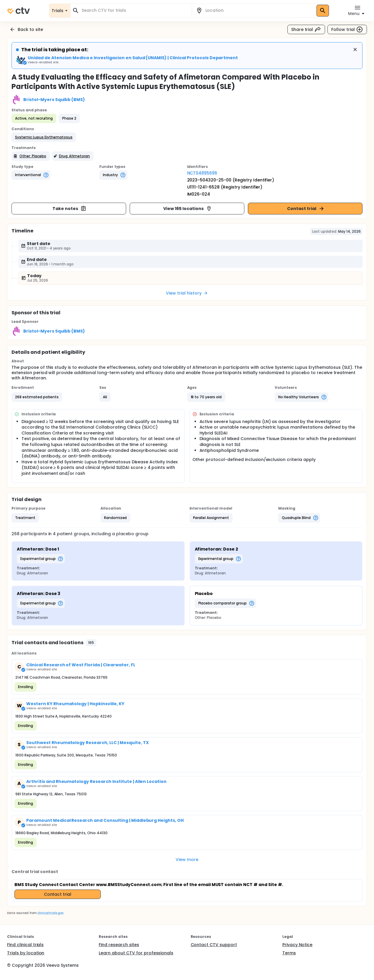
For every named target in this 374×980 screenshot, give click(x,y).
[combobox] (135, 10)
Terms (289, 953)
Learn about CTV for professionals (136, 953)
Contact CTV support (214, 945)
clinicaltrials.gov (50, 913)
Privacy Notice (298, 945)
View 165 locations (187, 209)
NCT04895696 (202, 173)
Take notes (69, 209)
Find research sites (119, 945)
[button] (44, 137)
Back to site (26, 29)
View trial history (187, 293)
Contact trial (306, 209)
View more (187, 860)
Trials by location (26, 953)
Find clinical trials (25, 945)
